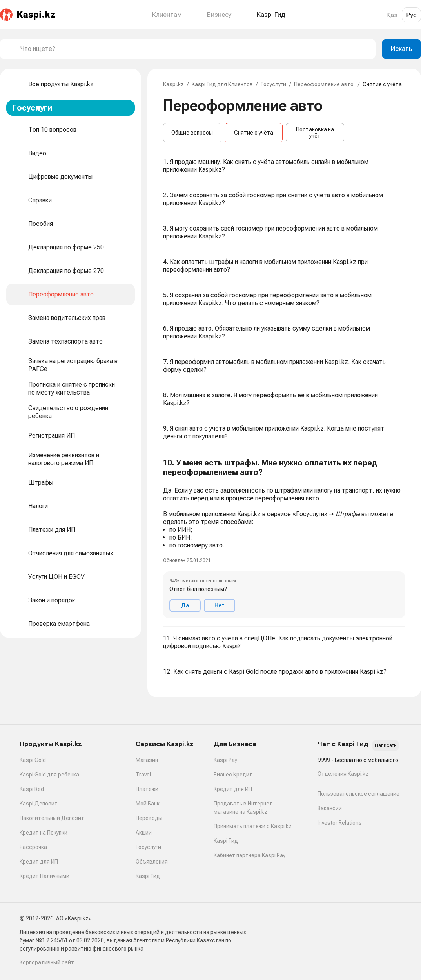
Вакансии (330, 808)
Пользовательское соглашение (358, 794)
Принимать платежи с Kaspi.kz (253, 826)
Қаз (392, 15)
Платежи (147, 789)
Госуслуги (273, 84)
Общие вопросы (192, 133)
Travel (143, 775)
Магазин (147, 760)
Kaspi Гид (148, 876)
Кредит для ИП (39, 862)
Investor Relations (340, 823)
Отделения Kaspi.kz (343, 774)
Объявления (152, 862)
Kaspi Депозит (39, 804)
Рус (411, 15)
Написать (386, 745)
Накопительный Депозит (52, 818)
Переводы (149, 818)
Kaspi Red (32, 789)
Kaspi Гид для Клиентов (222, 84)
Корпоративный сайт (47, 962)
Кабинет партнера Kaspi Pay (250, 855)
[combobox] (195, 49)
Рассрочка (33, 847)
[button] (284, 538)
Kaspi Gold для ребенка (49, 775)
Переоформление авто (324, 84)
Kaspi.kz (173, 84)
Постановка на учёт (315, 133)
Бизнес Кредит (233, 775)
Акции (144, 833)
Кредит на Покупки (44, 833)
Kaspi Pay (225, 760)
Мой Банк (148, 804)
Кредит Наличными (44, 876)
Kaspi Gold (33, 760)
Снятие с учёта (254, 133)
